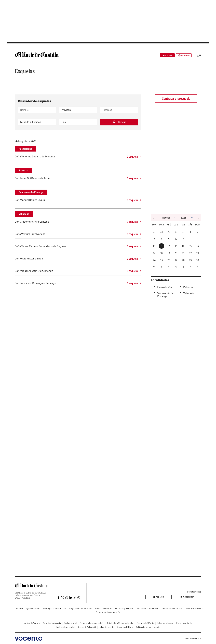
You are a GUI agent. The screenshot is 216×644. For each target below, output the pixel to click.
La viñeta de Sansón (31, 623)
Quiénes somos (33, 609)
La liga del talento (106, 627)
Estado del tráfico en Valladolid (120, 623)
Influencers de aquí (165, 623)
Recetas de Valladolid (87, 627)
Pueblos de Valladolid (65, 627)
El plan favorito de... (185, 623)
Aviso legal (47, 609)
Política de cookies (193, 609)
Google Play (192, 597)
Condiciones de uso (104, 609)
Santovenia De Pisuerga (31, 192)
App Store (173, 597)
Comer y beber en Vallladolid (92, 623)
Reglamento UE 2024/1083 (81, 609)
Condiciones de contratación (108, 612)
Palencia (23, 171)
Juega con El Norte (125, 627)
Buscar (119, 122)
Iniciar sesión (181, 55)
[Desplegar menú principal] (199, 55)
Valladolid (24, 214)
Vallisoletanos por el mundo (148, 627)
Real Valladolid (70, 623)
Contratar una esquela (176, 99)
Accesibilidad (61, 609)
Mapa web (153, 609)
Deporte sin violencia (52, 623)
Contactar (19, 609)
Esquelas (25, 71)
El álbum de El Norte (145, 623)
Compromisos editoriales (172, 609)
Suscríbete (163, 55)
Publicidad (141, 609)
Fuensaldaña (25, 149)
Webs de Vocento (193, 639)
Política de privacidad (124, 609)
